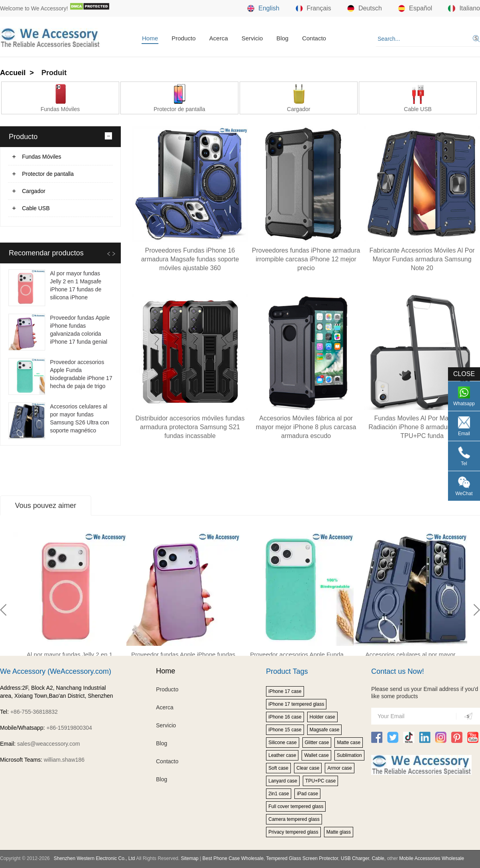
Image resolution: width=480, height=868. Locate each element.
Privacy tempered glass (293, 832)
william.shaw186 (64, 760)
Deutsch (365, 8)
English (263, 8)
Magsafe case (325, 730)
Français (313, 8)
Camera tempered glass (294, 819)
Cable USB (36, 208)
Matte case (349, 743)
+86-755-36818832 (34, 712)
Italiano (464, 8)
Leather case (282, 755)
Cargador (34, 191)
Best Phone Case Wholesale (233, 858)
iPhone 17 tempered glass (296, 704)
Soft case (278, 768)
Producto (184, 38)
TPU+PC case (320, 781)
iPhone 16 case (285, 717)
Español (415, 8)
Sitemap (190, 858)
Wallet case (316, 755)
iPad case (307, 794)
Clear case (308, 768)
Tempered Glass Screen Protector (302, 858)
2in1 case (279, 794)
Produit (54, 73)
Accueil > (18, 73)
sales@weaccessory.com (49, 744)
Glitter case (317, 743)
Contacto (314, 38)
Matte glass (339, 832)
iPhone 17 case (285, 691)
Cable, (379, 858)
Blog (282, 38)
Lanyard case (283, 781)
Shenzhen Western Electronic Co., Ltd (94, 858)
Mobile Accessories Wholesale (431, 858)
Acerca (219, 38)
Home (150, 38)
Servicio (252, 38)
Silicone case (283, 743)
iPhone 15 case (285, 730)
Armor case (339, 768)
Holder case (322, 717)
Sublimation (349, 755)
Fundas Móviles (42, 157)
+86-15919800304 (69, 728)
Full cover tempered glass (296, 806)
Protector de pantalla (48, 174)
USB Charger (355, 858)
